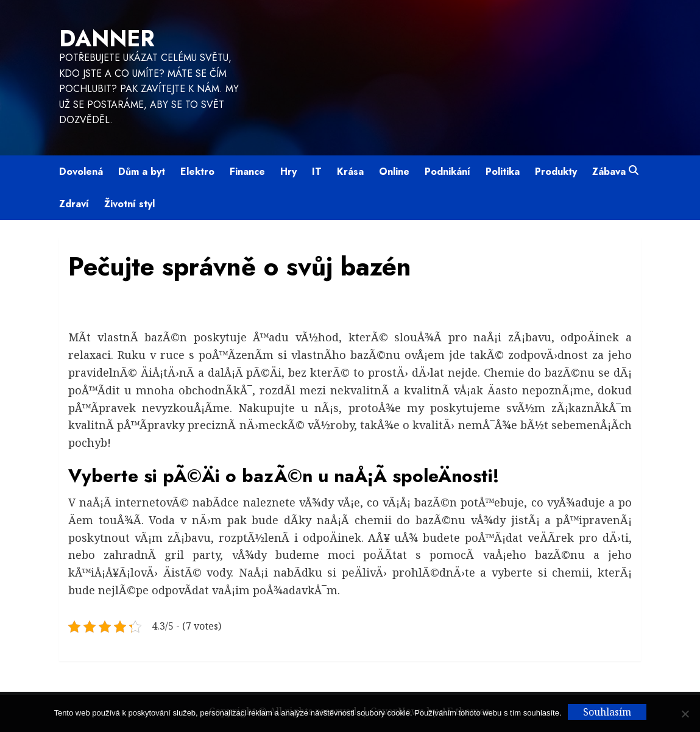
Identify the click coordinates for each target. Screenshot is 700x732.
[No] (685, 714)
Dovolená (81, 172)
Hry (288, 172)
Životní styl (129, 204)
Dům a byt (142, 172)
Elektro (197, 172)
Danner (107, 38)
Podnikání (447, 172)
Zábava (609, 172)
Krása (350, 172)
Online (394, 172)
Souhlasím (607, 712)
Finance (247, 172)
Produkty (556, 172)
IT (317, 172)
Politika (503, 172)
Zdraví (74, 204)
